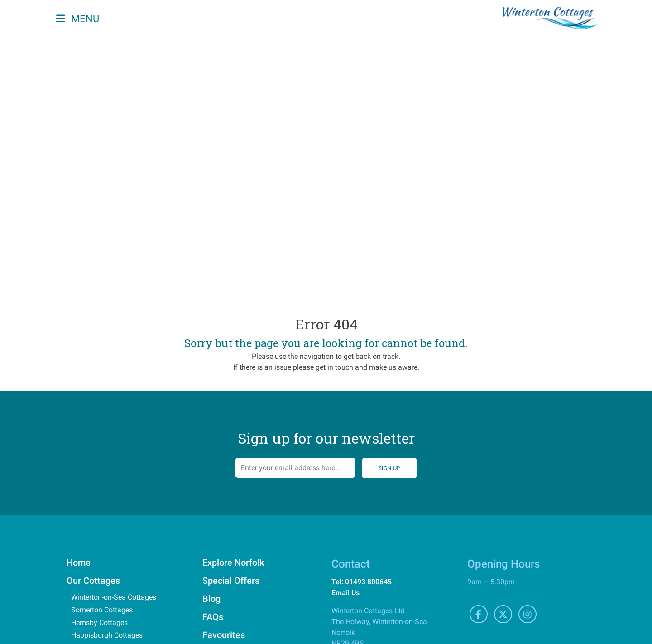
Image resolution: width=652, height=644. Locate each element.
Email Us (345, 593)
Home (79, 563)
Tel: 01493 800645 (362, 582)
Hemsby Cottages (99, 623)
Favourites (224, 635)
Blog (211, 599)
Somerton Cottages (102, 610)
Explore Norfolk (233, 563)
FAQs (213, 617)
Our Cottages (93, 581)
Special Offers (231, 581)
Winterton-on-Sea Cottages (114, 597)
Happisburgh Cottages (107, 635)
